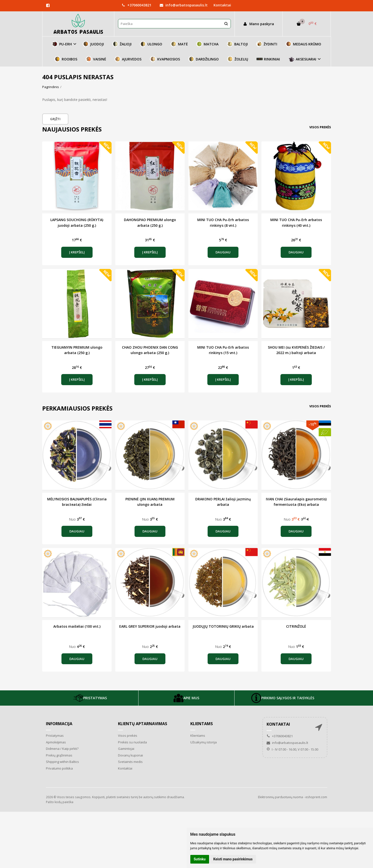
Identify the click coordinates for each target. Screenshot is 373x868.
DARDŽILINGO (204, 59)
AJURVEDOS (128, 59)
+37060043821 (137, 5)
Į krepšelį (77, 252)
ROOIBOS (66, 59)
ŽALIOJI (122, 44)
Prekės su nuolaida (132, 742)
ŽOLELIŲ (238, 59)
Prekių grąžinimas (59, 755)
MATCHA (207, 44)
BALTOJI (237, 44)
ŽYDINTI (267, 44)
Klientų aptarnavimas (143, 724)
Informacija (59, 724)
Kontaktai (222, 5)
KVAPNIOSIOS (165, 59)
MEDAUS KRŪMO (303, 44)
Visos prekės (320, 127)
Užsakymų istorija (204, 742)
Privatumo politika (59, 768)
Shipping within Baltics (62, 762)
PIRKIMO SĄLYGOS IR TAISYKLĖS (283, 698)
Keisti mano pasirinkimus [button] (233, 859)
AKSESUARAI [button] (302, 59)
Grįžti (55, 119)
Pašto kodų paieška (60, 802)
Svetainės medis (130, 762)
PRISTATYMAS (90, 698)
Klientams (202, 724)
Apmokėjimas (56, 742)
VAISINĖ (96, 59)
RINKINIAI (268, 59)
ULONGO (151, 44)
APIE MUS (186, 698)
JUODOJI (93, 44)
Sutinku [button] (200, 859)
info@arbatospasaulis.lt (184, 5)
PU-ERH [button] (62, 44)
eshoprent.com (316, 797)
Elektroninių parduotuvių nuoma (280, 797)
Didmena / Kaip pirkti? (62, 749)
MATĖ (179, 44)
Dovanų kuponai (130, 755)
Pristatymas (55, 736)
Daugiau (223, 252)
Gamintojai (126, 749)
